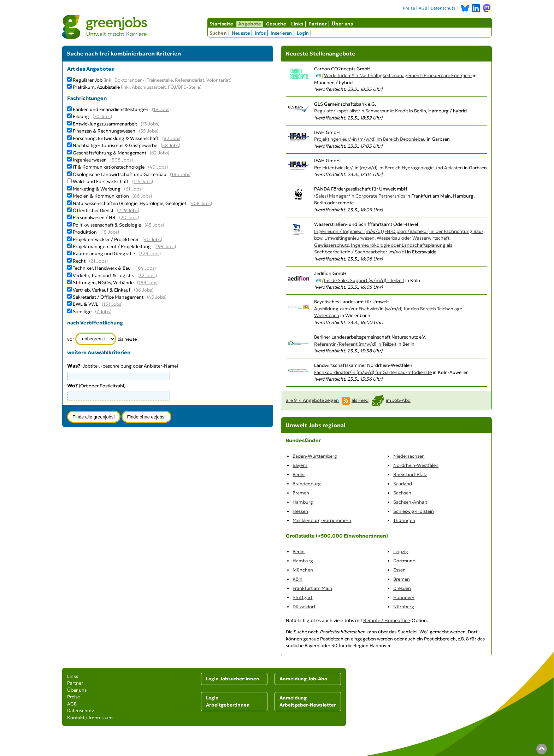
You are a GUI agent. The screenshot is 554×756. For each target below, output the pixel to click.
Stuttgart (302, 597)
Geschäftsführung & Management (110, 153)
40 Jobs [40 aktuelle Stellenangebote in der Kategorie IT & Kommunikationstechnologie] (158, 167)
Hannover (404, 597)
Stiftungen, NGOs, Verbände (103, 283)
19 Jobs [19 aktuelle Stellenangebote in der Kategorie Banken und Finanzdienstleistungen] (161, 109)
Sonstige (82, 312)
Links (297, 24)
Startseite (221, 24)
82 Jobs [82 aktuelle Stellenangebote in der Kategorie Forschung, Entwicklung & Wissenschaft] (172, 138)
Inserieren (281, 33)
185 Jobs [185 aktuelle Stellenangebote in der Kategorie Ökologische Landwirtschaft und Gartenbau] (181, 174)
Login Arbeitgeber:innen (228, 701)
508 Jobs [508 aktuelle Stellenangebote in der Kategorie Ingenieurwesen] (122, 160)
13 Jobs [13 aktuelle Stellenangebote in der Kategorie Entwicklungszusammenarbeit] (150, 124)
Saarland (403, 484)
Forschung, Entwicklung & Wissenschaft (116, 138)
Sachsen (402, 493)
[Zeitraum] (96, 339)
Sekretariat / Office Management (108, 297)
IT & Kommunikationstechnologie (109, 167)
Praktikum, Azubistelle (137, 87)
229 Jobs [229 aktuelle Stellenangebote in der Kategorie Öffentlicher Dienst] (128, 210)
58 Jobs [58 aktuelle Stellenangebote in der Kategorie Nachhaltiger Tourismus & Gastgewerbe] (170, 145)
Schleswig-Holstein (414, 511)
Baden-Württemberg (315, 456)
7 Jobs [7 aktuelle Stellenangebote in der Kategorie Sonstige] (103, 312)
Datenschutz (443, 8)
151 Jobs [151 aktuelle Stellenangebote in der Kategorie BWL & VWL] (112, 304)
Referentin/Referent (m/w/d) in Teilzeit (355, 344)
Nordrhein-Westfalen (416, 465)
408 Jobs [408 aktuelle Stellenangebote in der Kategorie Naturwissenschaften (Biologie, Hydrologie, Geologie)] (201, 203)
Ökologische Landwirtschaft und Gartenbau (120, 174)
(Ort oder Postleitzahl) (96, 386)
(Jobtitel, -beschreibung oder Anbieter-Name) (123, 366)
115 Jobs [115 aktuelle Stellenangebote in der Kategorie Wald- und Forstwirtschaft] (143, 181)
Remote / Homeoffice (387, 620)
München (303, 570)
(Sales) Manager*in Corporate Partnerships (360, 196)
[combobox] (119, 396)
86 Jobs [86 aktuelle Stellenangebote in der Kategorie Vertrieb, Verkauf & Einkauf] (144, 290)
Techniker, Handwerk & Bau (102, 268)
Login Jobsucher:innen (233, 679)
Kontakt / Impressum (90, 718)
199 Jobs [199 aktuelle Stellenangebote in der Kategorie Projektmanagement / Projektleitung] (165, 247)
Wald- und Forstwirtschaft (101, 181)
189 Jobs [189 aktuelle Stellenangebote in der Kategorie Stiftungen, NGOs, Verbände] (148, 283)
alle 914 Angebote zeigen (312, 400)
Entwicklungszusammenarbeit (105, 124)
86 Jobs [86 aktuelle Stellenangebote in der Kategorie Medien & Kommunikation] (142, 196)
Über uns (342, 24)
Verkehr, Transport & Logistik (103, 276)
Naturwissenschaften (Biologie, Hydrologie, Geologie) (129, 203)
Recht (79, 261)
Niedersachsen (409, 456)
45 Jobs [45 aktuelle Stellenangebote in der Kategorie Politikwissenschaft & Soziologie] (154, 225)
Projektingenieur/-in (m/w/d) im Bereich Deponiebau (370, 139)
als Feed (360, 400)
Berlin (299, 474)
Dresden (402, 588)
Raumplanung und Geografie (104, 254)
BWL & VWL (86, 304)
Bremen (301, 493)
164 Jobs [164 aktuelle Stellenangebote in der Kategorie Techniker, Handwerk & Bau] (145, 268)
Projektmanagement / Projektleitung (112, 247)
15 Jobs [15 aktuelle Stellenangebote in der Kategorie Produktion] (110, 232)
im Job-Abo (398, 400)
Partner (318, 24)
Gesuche (276, 24)
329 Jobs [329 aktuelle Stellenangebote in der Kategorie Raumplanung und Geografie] (150, 254)
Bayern (300, 465)
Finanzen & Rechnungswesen (104, 131)
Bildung (81, 116)
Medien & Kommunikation (101, 196)
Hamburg (303, 502)
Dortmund (404, 561)
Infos (260, 33)
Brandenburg (307, 484)
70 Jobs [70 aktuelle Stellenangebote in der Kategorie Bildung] (102, 116)
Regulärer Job (152, 80)
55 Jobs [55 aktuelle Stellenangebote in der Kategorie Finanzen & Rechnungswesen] (149, 131)
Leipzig (401, 552)
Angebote (250, 24)
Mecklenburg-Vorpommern (322, 520)
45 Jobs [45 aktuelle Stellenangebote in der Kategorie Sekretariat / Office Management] (157, 297)
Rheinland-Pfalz (410, 474)
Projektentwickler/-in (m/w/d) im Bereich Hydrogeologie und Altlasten (388, 168)
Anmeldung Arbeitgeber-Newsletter (308, 701)
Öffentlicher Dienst (93, 210)
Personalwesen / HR (94, 218)
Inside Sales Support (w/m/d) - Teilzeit (364, 280)
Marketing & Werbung (97, 189)
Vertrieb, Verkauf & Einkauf (102, 290)
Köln (297, 579)
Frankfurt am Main (312, 588)
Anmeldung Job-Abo (303, 679)
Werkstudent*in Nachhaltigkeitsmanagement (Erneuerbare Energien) (398, 75)
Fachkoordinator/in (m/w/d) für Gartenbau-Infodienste (373, 372)
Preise (409, 8)
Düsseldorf (304, 607)
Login (303, 33)
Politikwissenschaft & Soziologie (107, 225)
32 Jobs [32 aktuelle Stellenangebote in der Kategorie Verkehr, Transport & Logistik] (147, 276)
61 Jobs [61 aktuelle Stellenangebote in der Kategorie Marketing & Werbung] (133, 189)
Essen (399, 570)
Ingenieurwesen (90, 160)
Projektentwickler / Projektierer (106, 239)
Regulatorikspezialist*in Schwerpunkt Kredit (361, 111)
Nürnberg (404, 607)
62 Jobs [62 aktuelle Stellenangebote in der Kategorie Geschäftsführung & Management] (160, 153)
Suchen (218, 33)
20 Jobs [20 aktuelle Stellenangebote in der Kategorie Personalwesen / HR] (129, 218)
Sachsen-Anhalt (410, 502)
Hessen (300, 511)
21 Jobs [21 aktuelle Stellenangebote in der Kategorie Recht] (98, 261)
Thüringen (404, 520)
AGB (423, 8)
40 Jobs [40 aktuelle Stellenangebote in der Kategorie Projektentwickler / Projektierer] (152, 239)
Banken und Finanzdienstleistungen (111, 109)
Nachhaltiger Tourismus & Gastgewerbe (115, 145)
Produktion (85, 232)
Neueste (241, 33)
